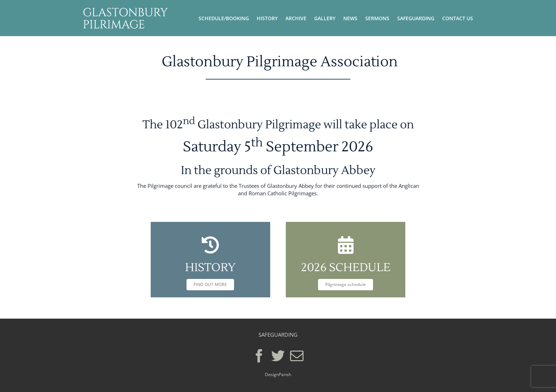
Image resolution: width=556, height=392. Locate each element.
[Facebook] (259, 356)
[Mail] (297, 356)
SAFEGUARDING (278, 335)
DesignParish (278, 374)
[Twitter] (278, 356)
